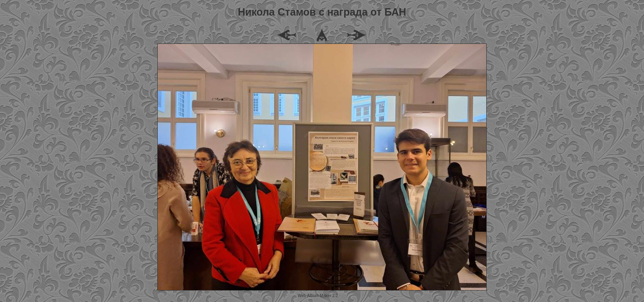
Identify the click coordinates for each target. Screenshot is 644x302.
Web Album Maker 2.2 (318, 296)
